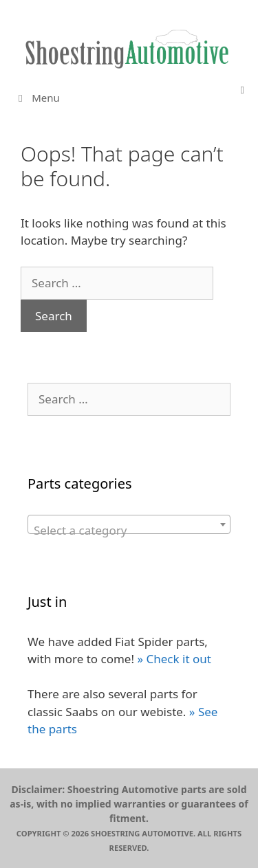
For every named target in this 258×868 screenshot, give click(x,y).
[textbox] (129, 531)
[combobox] (129, 524)
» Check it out (174, 659)
